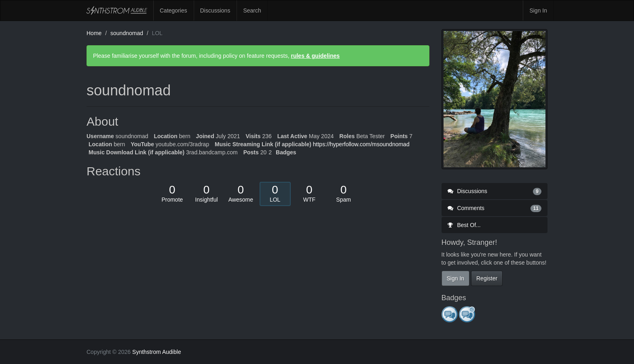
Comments (495, 208)
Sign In (538, 11)
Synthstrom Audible (117, 11)
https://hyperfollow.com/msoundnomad (361, 144)
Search (252, 11)
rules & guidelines (315, 56)
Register (487, 278)
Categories (173, 11)
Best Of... (464, 225)
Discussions (215, 11)
